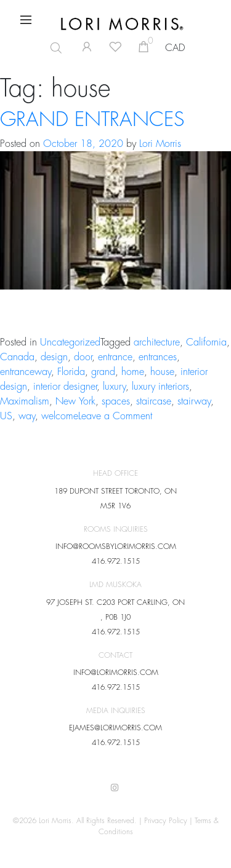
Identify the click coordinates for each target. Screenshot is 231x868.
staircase (154, 401)
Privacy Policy (166, 821)
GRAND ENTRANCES (92, 120)
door (83, 357)
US (6, 416)
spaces (116, 401)
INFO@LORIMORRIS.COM (116, 673)
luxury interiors (160, 387)
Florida (71, 372)
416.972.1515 (116, 561)
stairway (194, 401)
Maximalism (25, 401)
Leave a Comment (115, 416)
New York (75, 401)
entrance (115, 357)
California (206, 342)
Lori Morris (160, 144)
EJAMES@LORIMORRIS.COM (115, 728)
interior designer (65, 387)
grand (103, 372)
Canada (17, 357)
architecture (157, 342)
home (133, 372)
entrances (158, 357)
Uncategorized (70, 342)
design (54, 357)
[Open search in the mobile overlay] (51, 48)
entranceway (26, 372)
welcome (60, 416)
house (162, 372)
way (27, 416)
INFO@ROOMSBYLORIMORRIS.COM (116, 546)
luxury (114, 387)
